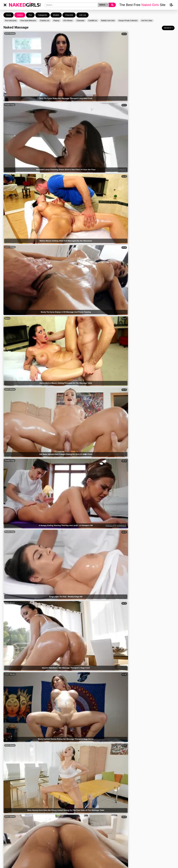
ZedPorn (8, 425)
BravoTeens (95, 698)
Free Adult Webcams (28, 21)
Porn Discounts (11, 21)
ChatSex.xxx (45, 21)
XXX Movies (68, 21)
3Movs (94, 34)
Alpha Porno (9, 157)
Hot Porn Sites (147, 21)
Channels (69, 15)
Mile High (8, 182)
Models (56, 15)
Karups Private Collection (128, 21)
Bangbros (52, 450)
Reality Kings (53, 34)
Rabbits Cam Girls (108, 21)
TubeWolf (52, 549)
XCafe (50, 623)
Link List (82, 15)
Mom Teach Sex (11, 549)
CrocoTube (95, 475)
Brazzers (94, 182)
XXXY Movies (10, 34)
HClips (7, 108)
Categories (43, 15)
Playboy (56, 21)
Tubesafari (80, 21)
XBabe (7, 648)
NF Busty (138, 524)
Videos (20, 15)
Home (9, 15)
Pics (30, 15)
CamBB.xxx (93, 21)
